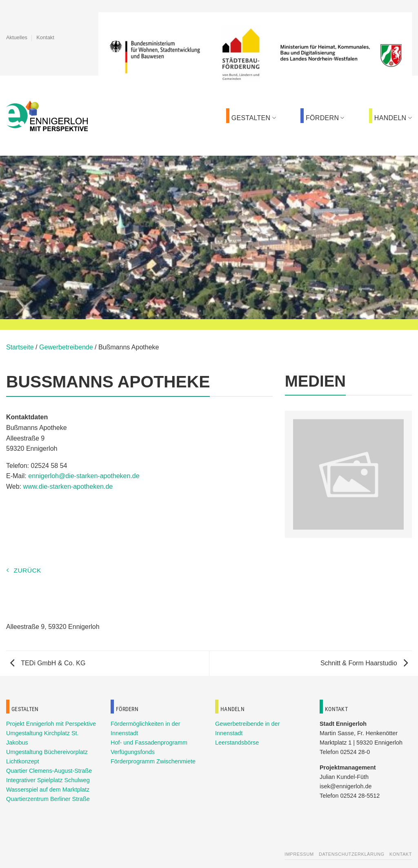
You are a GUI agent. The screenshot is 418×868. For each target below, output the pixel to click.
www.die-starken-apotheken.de (68, 487)
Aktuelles (17, 37)
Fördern (325, 118)
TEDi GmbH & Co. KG (48, 663)
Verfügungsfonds (133, 752)
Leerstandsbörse (237, 743)
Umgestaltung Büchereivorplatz (47, 752)
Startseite (20, 347)
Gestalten (254, 118)
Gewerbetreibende (66, 347)
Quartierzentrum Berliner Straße (48, 799)
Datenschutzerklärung (352, 854)
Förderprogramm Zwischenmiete (153, 761)
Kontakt (45, 37)
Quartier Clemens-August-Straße (49, 771)
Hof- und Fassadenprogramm (149, 743)
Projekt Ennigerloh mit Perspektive (51, 724)
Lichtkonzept (23, 761)
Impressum (299, 854)
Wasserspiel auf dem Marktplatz (48, 790)
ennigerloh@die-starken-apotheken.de (84, 476)
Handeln (393, 118)
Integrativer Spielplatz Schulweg (48, 780)
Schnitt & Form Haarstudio (364, 663)
